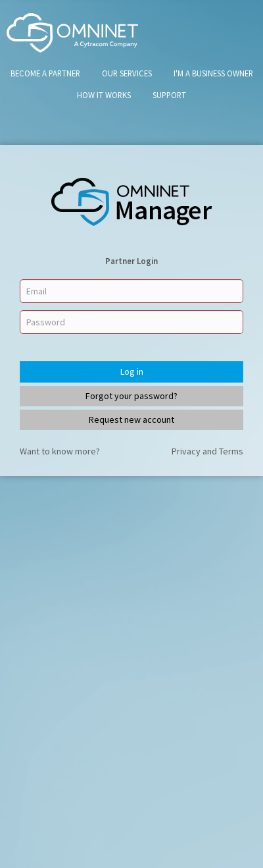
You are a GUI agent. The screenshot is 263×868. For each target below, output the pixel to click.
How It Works (104, 95)
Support (169, 95)
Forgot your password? (131, 396)
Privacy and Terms (207, 451)
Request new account (131, 420)
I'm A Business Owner (213, 73)
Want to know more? (60, 451)
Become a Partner (45, 73)
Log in (132, 371)
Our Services (127, 73)
